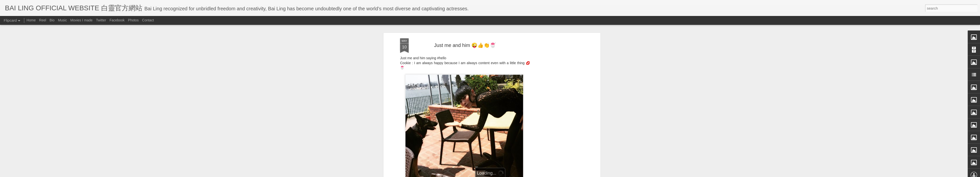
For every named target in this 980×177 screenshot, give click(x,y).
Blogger (520, 174)
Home (31, 20)
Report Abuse (535, 174)
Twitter (101, 20)
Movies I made (81, 20)
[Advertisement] (465, 124)
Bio (52, 20)
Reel (43, 20)
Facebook (117, 20)
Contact (148, 20)
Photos (133, 20)
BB (485, 93)
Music (62, 20)
